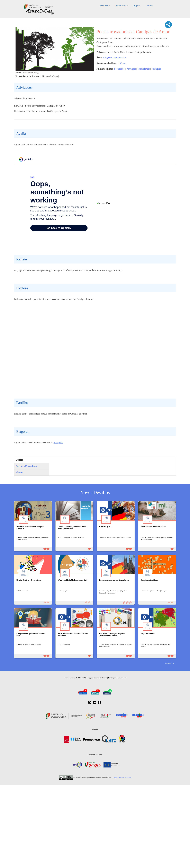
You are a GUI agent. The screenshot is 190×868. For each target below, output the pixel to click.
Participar (112, 768)
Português (131, 69)
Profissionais (144, 69)
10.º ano (122, 63)
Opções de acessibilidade (97, 768)
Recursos (104, 6)
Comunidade (121, 6)
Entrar (150, 6)
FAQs (84, 768)
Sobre (66, 768)
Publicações (121, 768)
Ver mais (168, 754)
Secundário (119, 69)
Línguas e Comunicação (114, 58)
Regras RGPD (75, 768)
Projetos (137, 6)
